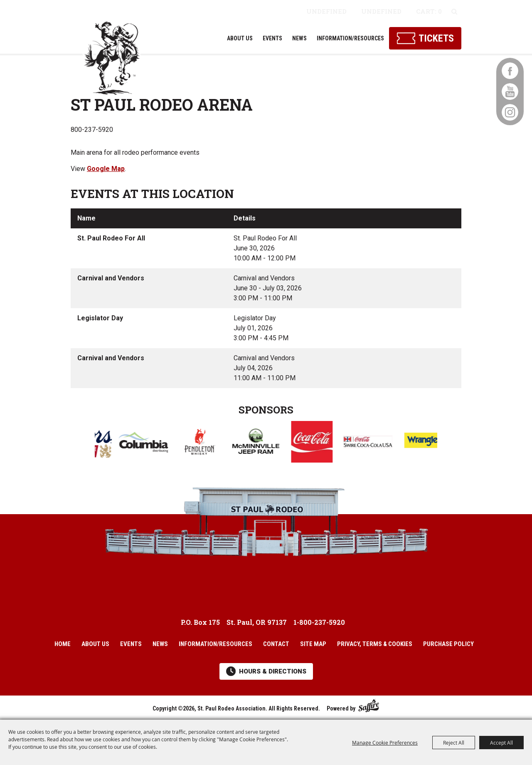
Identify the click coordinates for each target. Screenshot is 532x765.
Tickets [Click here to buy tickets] (436, 38)
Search (454, 12)
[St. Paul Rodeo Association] (113, 51)
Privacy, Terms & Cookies (375, 644)
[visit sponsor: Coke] (322, 443)
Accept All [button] (501, 743)
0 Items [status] (429, 13)
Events (272, 38)
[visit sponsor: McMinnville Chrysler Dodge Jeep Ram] (266, 443)
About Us (240, 38)
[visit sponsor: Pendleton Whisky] (210, 443)
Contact (276, 644)
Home (63, 644)
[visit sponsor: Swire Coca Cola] (378, 443)
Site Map (313, 644)
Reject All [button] (454, 743)
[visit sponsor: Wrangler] (434, 443)
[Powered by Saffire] (369, 704)
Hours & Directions (273, 671)
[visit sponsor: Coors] (97, 443)
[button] (79, 441)
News (299, 38)
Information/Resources (350, 38)
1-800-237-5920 (319, 622)
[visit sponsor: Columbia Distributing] (154, 443)
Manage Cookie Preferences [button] (385, 743)
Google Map (106, 169)
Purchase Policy (448, 644)
